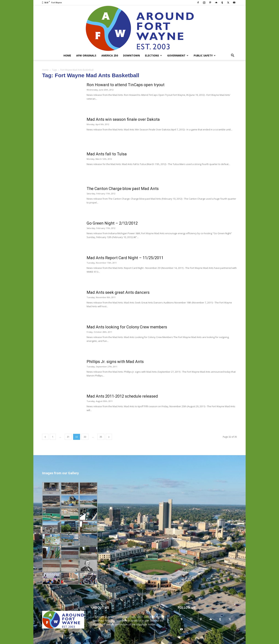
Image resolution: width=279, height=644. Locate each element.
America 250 (110, 55)
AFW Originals (86, 55)
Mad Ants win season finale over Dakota (123, 119)
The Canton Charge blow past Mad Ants (123, 189)
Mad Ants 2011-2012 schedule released (122, 396)
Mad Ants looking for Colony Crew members (127, 327)
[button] (232, 56)
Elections (153, 55)
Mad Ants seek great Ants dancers (118, 292)
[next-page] (109, 437)
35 (101, 437)
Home (67, 55)
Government (178, 55)
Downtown (131, 55)
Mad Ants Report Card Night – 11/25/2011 (125, 258)
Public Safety (205, 55)
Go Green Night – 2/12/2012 (112, 223)
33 (85, 437)
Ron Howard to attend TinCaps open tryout (126, 85)
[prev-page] (45, 437)
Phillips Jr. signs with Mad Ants (115, 362)
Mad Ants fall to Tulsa (107, 154)
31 (68, 437)
